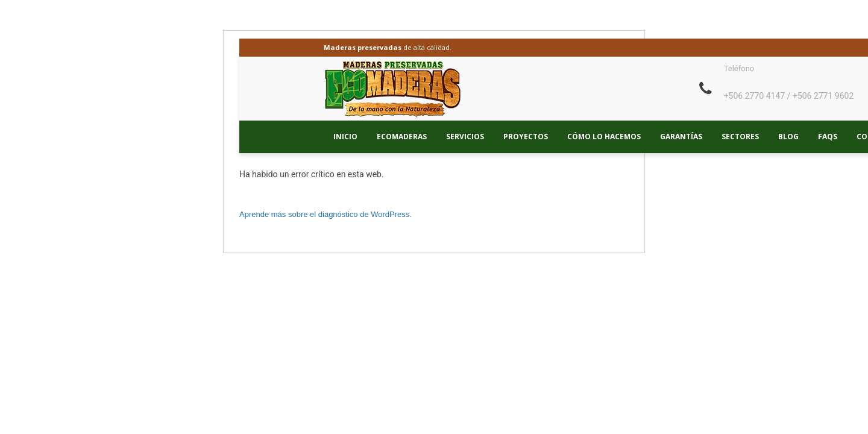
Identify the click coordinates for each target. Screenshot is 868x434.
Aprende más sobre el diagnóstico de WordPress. (325, 214)
